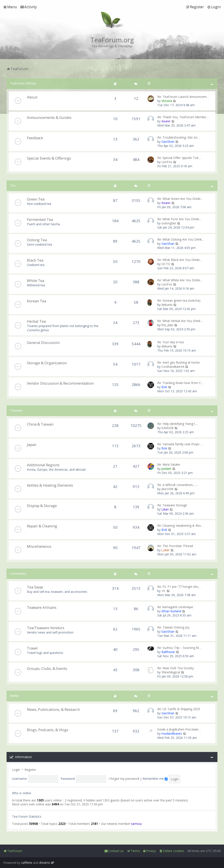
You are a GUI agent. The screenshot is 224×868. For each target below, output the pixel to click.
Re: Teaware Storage (172, 505)
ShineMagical (171, 672)
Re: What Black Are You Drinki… (180, 260)
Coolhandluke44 (173, 367)
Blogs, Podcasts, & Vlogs (48, 730)
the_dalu (167, 325)
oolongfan (169, 223)
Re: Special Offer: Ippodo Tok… (179, 158)
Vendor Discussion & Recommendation (60, 383)
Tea (13, 185)
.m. (164, 591)
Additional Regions (43, 465)
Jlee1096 (167, 489)
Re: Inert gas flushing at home (178, 362)
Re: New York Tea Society (176, 668)
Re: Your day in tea (171, 342)
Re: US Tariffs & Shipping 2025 (179, 709)
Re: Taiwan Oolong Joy (173, 627)
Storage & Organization (47, 363)
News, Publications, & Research (53, 709)
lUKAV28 (167, 428)
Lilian (165, 509)
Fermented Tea (40, 219)
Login (16, 770)
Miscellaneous (39, 546)
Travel (32, 648)
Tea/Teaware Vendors (46, 628)
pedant (166, 469)
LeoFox (167, 162)
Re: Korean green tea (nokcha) (179, 300)
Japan (32, 445)
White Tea (36, 281)
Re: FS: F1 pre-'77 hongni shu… (179, 587)
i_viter (165, 550)
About (32, 97)
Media (14, 696)
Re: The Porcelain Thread (175, 546)
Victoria (167, 101)
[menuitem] (29, 7)
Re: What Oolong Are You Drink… (181, 239)
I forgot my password (124, 779)
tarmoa (136, 824)
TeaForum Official (23, 83)
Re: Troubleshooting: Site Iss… (179, 137)
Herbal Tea (36, 321)
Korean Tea (37, 301)
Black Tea (35, 260)
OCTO (166, 264)
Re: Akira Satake (169, 464)
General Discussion (43, 342)
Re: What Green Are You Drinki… (180, 199)
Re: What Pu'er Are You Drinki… (179, 219)
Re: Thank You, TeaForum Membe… (183, 117)
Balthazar (168, 652)
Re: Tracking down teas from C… (180, 383)
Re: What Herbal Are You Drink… (180, 321)
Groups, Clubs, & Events (47, 668)
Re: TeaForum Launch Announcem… (183, 97)
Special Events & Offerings (49, 158)
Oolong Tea (37, 240)
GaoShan (168, 142)
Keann (166, 121)
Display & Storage (42, 506)
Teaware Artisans (42, 607)
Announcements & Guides (49, 117)
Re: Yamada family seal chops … (180, 444)
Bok (164, 387)
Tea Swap (35, 587)
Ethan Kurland (171, 611)
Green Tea (36, 199)
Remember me (155, 779)
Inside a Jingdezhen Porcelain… (179, 729)
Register (30, 770)
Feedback (35, 138)
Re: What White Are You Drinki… (180, 280)
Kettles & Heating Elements (50, 485)
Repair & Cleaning (42, 526)
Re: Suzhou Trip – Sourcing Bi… (179, 648)
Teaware (16, 410)
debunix (167, 305)
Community (18, 573)
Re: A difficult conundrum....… (178, 485)
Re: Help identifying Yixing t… (177, 424)
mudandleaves (172, 733)
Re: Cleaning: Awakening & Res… (180, 526)
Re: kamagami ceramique (175, 607)
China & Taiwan (40, 424)
